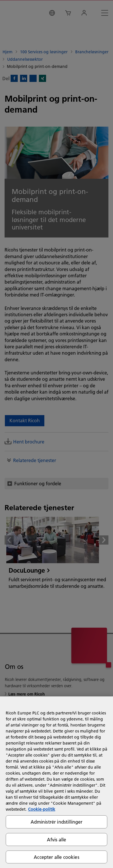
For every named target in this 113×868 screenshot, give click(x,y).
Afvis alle (57, 839)
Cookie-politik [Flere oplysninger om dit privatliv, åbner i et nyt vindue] (42, 809)
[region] (57, 782)
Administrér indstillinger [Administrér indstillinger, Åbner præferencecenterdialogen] (57, 822)
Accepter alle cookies (56, 857)
